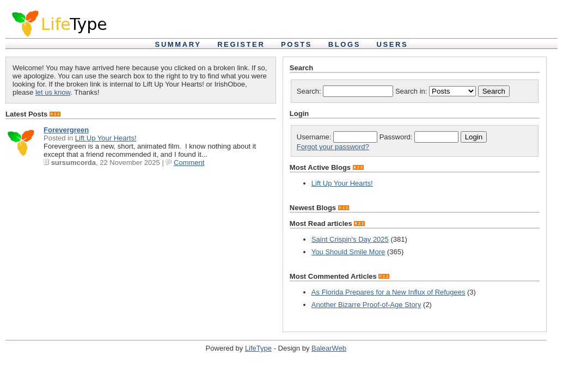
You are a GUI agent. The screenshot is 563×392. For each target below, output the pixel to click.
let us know (53, 92)
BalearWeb (329, 348)
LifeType (258, 348)
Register (241, 44)
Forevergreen (66, 130)
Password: (419, 137)
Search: (345, 91)
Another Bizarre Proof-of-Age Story (366, 305)
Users (393, 44)
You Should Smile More (348, 252)
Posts (296, 44)
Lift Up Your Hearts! (106, 138)
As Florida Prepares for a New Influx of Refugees (388, 292)
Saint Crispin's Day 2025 (350, 239)
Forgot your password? (333, 147)
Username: (337, 137)
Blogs (344, 44)
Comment (189, 163)
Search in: (437, 91)
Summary (178, 44)
